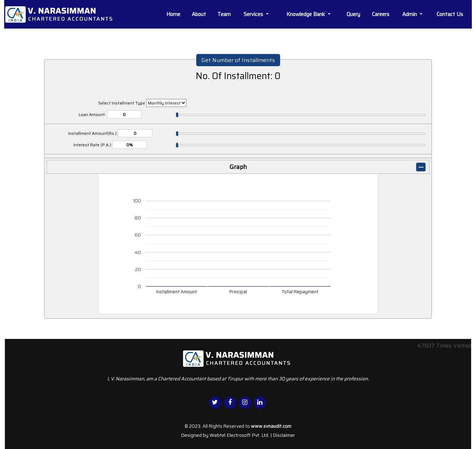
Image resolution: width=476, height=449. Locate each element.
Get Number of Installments (238, 60)
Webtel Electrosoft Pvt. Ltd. (239, 435)
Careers (381, 14)
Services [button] (254, 14)
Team (224, 14)
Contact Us (450, 14)
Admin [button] (410, 14)
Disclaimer (284, 435)
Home (173, 14)
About (199, 14)
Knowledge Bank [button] (306, 14)
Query (353, 14)
